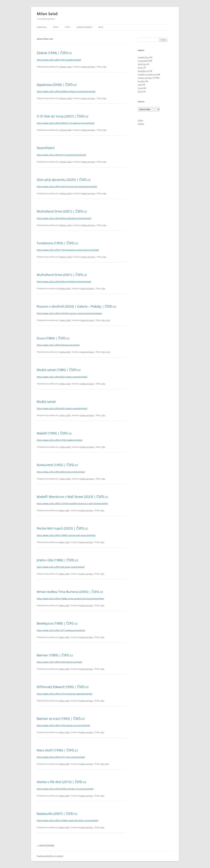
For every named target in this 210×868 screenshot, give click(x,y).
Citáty (68, 27)
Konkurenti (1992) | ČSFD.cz (57, 465)
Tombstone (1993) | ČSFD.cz (57, 243)
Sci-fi (108, 320)
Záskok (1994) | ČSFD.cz (54, 53)
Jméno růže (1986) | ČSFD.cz (57, 560)
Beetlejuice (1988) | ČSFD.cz (57, 623)
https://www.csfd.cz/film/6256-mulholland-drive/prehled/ (64, 218)
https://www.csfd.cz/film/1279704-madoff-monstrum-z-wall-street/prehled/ (72, 503)
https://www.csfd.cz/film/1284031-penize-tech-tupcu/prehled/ (66, 535)
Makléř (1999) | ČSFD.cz (54, 433)
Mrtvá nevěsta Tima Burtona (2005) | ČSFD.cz (70, 592)
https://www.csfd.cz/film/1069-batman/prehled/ (59, 662)
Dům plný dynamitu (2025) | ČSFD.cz (64, 180)
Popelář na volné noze (147, 74)
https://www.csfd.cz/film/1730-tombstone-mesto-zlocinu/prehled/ (68, 250)
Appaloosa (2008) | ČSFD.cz (57, 85)
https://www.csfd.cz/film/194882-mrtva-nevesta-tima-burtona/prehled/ (70, 599)
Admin (140, 120)
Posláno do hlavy (88, 67)
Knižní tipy (142, 64)
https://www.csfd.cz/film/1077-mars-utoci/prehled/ (61, 757)
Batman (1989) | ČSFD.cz (55, 655)
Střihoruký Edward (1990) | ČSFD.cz (63, 687)
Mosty (140, 68)
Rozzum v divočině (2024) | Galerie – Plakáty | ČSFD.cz (76, 306)
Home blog (42, 27)
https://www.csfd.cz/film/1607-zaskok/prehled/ (59, 60)
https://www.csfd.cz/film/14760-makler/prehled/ (60, 440)
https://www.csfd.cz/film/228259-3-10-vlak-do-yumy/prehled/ (66, 123)
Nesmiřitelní (46, 148)
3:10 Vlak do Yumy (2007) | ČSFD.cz (63, 116)
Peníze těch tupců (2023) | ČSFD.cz (62, 528)
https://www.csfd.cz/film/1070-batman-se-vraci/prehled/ (63, 725)
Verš (140, 85)
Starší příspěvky (46, 845)
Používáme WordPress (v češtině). (50, 856)
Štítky (56, 27)
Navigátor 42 (143, 71)
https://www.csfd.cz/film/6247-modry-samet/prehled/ (62, 377)
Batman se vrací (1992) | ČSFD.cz (61, 718)
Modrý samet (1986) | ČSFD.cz (59, 370)
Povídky (141, 81)
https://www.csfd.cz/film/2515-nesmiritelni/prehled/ (61, 155)
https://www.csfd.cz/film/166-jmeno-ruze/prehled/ (61, 567)
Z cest (140, 88)
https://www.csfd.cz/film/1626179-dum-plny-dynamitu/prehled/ (67, 186)
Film (105, 67)
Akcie (101, 27)
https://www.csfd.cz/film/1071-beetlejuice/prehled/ (61, 630)
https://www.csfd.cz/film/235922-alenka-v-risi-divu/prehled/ (65, 789)
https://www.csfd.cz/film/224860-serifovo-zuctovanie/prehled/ (66, 91)
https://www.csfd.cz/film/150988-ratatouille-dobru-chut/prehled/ (68, 820)
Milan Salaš (47, 14)
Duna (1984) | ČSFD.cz (53, 338)
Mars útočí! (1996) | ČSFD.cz (57, 750)
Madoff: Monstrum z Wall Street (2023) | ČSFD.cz (72, 497)
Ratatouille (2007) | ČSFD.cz (57, 814)
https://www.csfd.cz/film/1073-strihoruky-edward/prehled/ (65, 694)
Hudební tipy (143, 57)
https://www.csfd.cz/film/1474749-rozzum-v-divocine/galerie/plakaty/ (69, 313)
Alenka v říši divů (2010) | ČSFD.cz (61, 782)
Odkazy (141, 124)
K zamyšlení (143, 61)
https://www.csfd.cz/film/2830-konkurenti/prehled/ (61, 472)
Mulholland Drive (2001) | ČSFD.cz (62, 211)
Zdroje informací (84, 27)
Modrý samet (46, 402)
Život (140, 92)
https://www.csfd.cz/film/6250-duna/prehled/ (58, 345)
